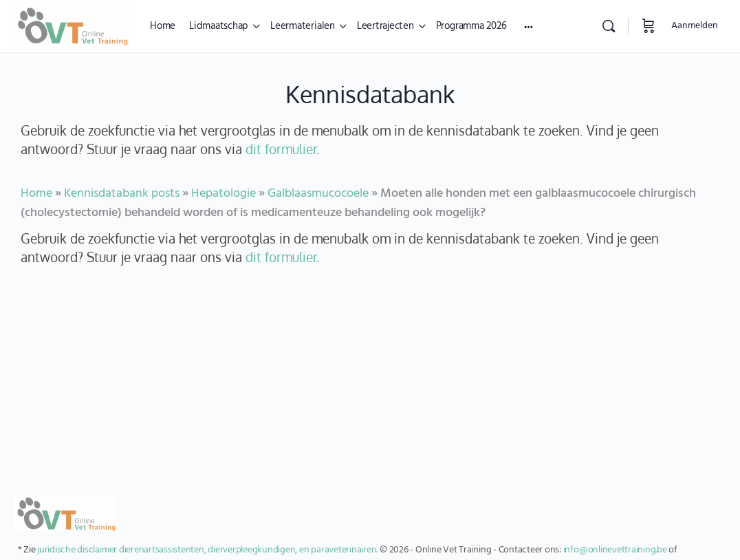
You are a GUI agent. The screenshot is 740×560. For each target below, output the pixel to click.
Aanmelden (695, 26)
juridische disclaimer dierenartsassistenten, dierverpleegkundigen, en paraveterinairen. (207, 550)
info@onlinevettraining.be (615, 550)
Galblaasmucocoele (318, 194)
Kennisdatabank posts (122, 194)
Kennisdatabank (370, 94)
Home (36, 194)
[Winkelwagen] (649, 26)
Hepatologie (224, 194)
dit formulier (281, 149)
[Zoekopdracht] (609, 26)
